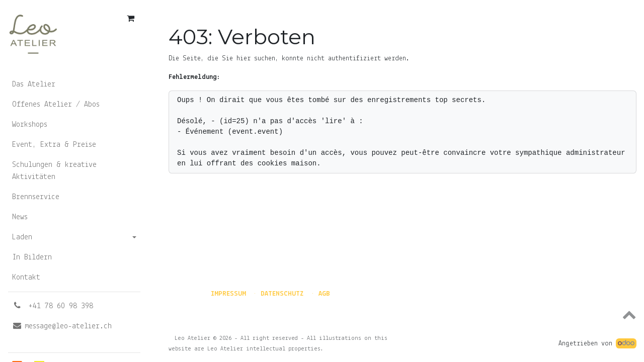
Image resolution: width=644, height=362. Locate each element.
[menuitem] (74, 84)
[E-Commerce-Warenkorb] (130, 18)
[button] (403, 314)
